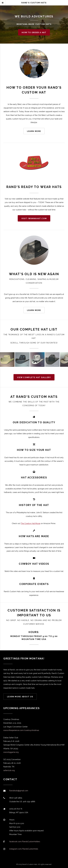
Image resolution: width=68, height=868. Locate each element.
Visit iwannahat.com (34, 218)
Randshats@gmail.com (19, 791)
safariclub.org (9, 770)
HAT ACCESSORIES (34, 478)
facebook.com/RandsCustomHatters (25, 841)
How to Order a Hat (34, 32)
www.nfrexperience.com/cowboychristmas (21, 730)
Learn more (34, 131)
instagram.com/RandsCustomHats (24, 849)
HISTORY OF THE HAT (34, 505)
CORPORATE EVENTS (34, 584)
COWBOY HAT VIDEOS (34, 564)
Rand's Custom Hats (34, 3)
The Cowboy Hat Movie (31, 523)
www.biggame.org (11, 752)
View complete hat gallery (34, 377)
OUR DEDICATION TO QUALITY (34, 422)
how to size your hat (34, 450)
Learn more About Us (20, 697)
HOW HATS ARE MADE (34, 536)
